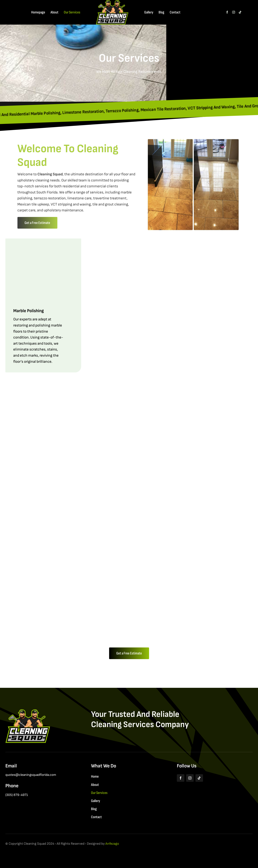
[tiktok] (240, 12)
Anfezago (112, 844)
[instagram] (234, 12)
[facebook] (227, 12)
